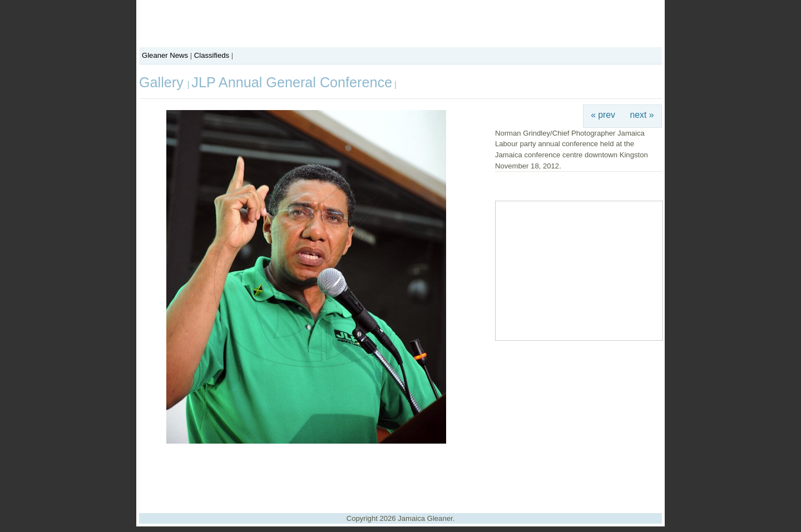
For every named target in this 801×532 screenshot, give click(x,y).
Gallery (163, 82)
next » (642, 115)
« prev (603, 115)
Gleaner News (165, 55)
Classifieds (212, 55)
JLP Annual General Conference (292, 82)
